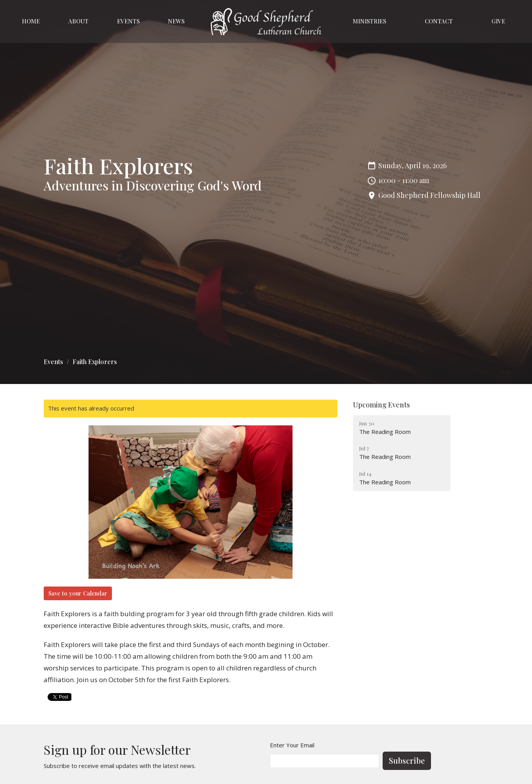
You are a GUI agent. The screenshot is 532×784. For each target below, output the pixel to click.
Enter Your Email (292, 745)
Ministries (369, 21)
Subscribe (407, 760)
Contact (439, 21)
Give (498, 21)
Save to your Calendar (78, 593)
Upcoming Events (381, 405)
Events (128, 21)
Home (31, 21)
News (176, 21)
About (78, 21)
